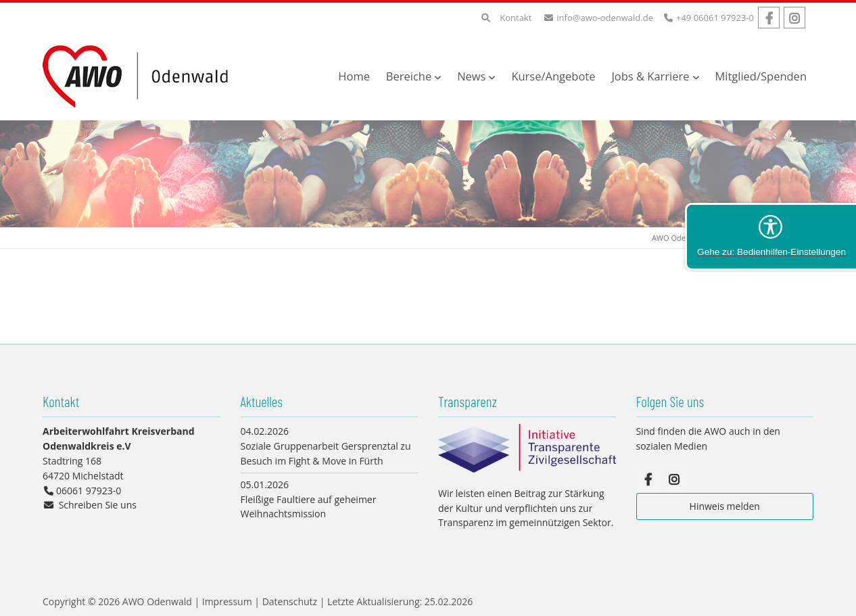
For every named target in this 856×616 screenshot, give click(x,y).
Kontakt (516, 18)
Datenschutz (290, 601)
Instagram (794, 18)
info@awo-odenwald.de (605, 18)
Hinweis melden (725, 506)
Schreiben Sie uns (98, 505)
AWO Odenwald (679, 238)
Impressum (227, 601)
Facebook (769, 18)
